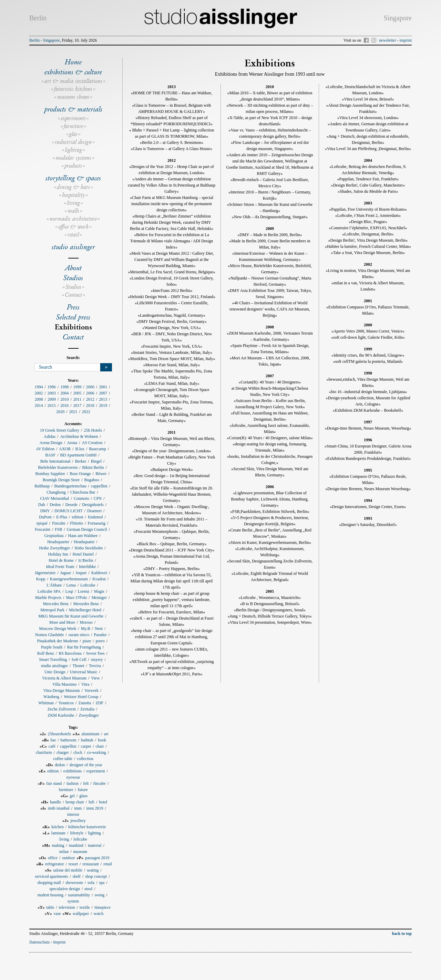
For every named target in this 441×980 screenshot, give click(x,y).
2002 (39, 393)
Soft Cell (79, 660)
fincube (100, 783)
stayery (97, 660)
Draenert (94, 511)
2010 (64, 399)
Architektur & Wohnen (79, 436)
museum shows (73, 97)
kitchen (57, 827)
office (53, 858)
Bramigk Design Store (61, 480)
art (106, 734)
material (95, 845)
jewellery (78, 821)
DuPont (45, 517)
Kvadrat (99, 579)
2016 (64, 405)
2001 (103, 387)
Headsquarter (58, 542)
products (73, 166)
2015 (52, 405)
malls (73, 211)
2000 (90, 387)
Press (73, 307)
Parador (100, 635)
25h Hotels (93, 430)
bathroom (69, 740)
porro (100, 641)
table (50, 907)
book (102, 740)
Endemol (95, 517)
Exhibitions (73, 327)
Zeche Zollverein (62, 709)
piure (87, 641)
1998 (64, 387)
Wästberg (51, 697)
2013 (103, 399)
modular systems (73, 158)
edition (78, 517)
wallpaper (81, 914)
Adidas (50, 436)
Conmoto (81, 498)
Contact (73, 295)
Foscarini (43, 529)
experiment (96, 771)
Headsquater (84, 542)
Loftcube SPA (49, 591)
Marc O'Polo (76, 598)
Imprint (59, 942)
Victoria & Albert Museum (64, 678)
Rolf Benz (46, 653)
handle (55, 802)
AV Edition (45, 449)
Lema (71, 585)
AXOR (65, 449)
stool (88, 889)
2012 (90, 399)
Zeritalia (87, 709)
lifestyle (77, 833)
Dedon (55, 505)
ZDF (100, 703)
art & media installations (73, 81)
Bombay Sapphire (50, 474)
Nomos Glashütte (50, 635)
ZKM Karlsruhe (61, 715)
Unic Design (55, 672)
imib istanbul (59, 808)
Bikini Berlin (93, 467)
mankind (76, 845)
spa (102, 883)
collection (85, 759)
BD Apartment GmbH (79, 455)
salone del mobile (68, 870)
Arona (72, 443)
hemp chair (75, 802)
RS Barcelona (70, 653)
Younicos (66, 703)
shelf (76, 876)
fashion (73, 783)
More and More (62, 622)
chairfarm (44, 752)
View (95, 678)
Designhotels (93, 505)
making (58, 845)
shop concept (96, 876)
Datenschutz (39, 942)
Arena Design (51, 443)
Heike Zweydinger (55, 548)
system (73, 901)
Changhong (56, 492)
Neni (99, 629)
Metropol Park (52, 610)
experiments (73, 118)
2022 (86, 412)
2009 (52, 399)
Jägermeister (45, 573)
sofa (91, 883)
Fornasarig (97, 523)
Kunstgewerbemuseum (69, 579)
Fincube (59, 523)
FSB (58, 529)
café (52, 746)
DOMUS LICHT (69, 511)
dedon (60, 765)
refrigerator (55, 864)
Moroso (86, 622)
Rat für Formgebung (84, 647)
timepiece (102, 907)
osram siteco (79, 635)
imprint (406, 40)
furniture (73, 126)
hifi (91, 802)
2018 (90, 405)
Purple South (52, 647)
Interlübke (87, 567)
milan (64, 852)
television (67, 907)
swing (100, 895)
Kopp (41, 579)
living (73, 203)
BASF (50, 455)
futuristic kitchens (73, 89)
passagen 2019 (97, 858)
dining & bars (73, 187)
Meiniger (99, 598)
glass (83, 796)
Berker (81, 461)
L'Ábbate (54, 585)
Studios (73, 278)
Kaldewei (99, 573)
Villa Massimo (64, 684)
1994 (39, 387)
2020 (60, 412)
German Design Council (87, 529)
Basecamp (97, 449)
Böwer (101, 474)
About (73, 268)
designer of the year (86, 765)
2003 (52, 393)
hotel (103, 802)
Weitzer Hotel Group (81, 697)
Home (73, 62)
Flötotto (76, 523)
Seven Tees (95, 653)
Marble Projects (48, 598)
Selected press (73, 317)
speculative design (64, 889)
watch (99, 914)
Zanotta (85, 703)
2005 (78, 393)
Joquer (81, 573)
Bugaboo (91, 480)
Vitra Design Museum (62, 691)
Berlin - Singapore (45, 40)
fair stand (54, 783)
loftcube (80, 839)
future (83, 790)
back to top (402, 934)
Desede (71, 505)
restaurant (91, 864)
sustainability (79, 895)
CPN (98, 498)
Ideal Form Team (60, 567)
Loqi (69, 591)
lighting (73, 150)
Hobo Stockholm (89, 548)
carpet (86, 746)
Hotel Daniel (83, 554)
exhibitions (73, 771)
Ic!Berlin (86, 560)
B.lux (80, 449)
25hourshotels (59, 734)
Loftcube (88, 585)
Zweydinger (89, 715)
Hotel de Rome (61, 560)
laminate (58, 833)
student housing (50, 895)
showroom (74, 883)
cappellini (99, 486)
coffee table (63, 759)
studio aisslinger (73, 247)
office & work (73, 227)
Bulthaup (42, 486)
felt (86, 783)
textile (85, 907)
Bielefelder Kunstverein (58, 467)
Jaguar (66, 573)
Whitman (46, 703)
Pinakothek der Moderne (58, 641)
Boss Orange (80, 474)
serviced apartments (52, 876)
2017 (78, 405)
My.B (86, 629)
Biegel (96, 461)
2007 (103, 393)
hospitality (73, 195)
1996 (52, 387)
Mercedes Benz (56, 604)
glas (73, 134)
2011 (78, 399)
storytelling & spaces (73, 178)
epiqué (42, 523)
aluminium (91, 734)
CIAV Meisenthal (55, 498)
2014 (39, 405)
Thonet (79, 666)
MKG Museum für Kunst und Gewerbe (71, 616)
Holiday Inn (58, 554)
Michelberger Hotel (85, 610)
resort (73, 864)
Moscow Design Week (58, 629)
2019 (103, 405)
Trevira (95, 666)
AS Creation (92, 443)
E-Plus (62, 517)
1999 (78, 387)
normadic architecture (73, 219)
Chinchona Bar (83, 492)
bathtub (87, 740)
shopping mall (49, 883)
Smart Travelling (53, 660)
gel (72, 796)
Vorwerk (91, 691)
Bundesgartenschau (70, 486)
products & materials (73, 109)
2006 (90, 393)
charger (63, 752)
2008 (39, 399)
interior (73, 814)
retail (73, 235)
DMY (45, 511)
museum (80, 852)
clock (78, 752)
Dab (42, 505)
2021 (73, 412)
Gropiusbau (54, 536)
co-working (96, 752)
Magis (99, 591)
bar (53, 740)
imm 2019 (95, 808)
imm (78, 808)
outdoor (68, 858)
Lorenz (83, 591)
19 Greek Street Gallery (60, 430)
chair (100, 746)
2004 (64, 393)
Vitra (85, 684)
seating (93, 870)
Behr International (55, 461)
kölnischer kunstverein (87, 827)
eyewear (73, 777)
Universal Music (84, 672)
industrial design (73, 142)
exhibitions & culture (73, 72)
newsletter (387, 40)
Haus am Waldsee (83, 536)
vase (57, 914)
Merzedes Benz (86, 604)
